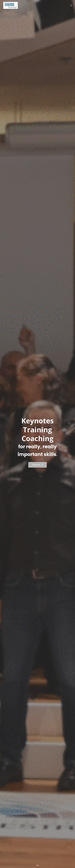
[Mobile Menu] (71, 5)
